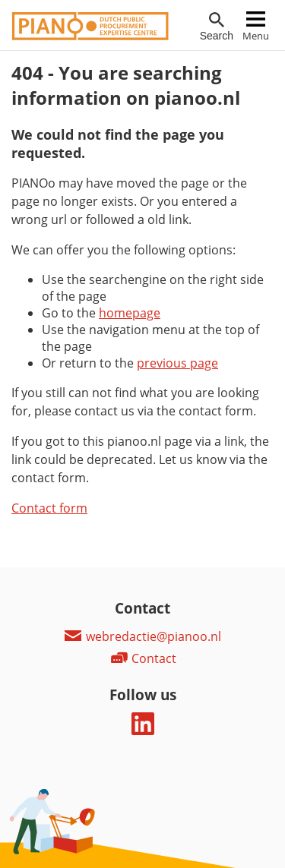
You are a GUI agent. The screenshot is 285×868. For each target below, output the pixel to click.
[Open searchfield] (217, 27)
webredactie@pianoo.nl (142, 636)
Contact (143, 658)
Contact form (49, 508)
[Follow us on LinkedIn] (143, 731)
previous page (177, 363)
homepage (130, 313)
